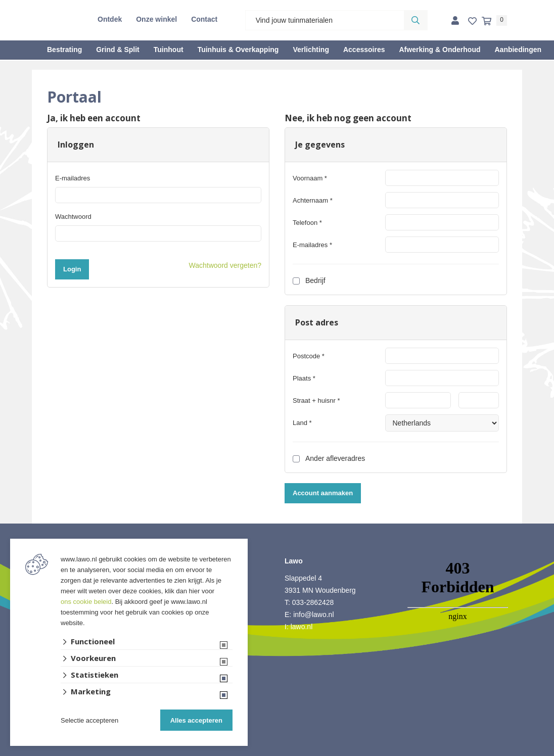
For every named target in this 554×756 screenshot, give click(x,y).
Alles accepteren (196, 720)
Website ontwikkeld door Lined (277, 751)
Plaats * (304, 378)
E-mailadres (73, 178)
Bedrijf (309, 280)
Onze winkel (156, 19)
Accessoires (364, 50)
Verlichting (311, 50)
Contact (204, 19)
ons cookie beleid (86, 602)
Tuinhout (169, 50)
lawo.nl (302, 627)
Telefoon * (307, 223)
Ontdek (110, 19)
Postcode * (309, 356)
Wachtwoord (73, 217)
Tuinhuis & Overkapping (238, 50)
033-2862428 (313, 602)
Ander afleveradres (329, 458)
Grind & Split (118, 50)
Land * (302, 423)
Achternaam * (313, 200)
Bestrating (64, 50)
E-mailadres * (312, 245)
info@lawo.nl (313, 615)
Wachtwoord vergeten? (225, 265)
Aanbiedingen (518, 50)
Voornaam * (310, 178)
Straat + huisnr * (316, 400)
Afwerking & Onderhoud (440, 50)
